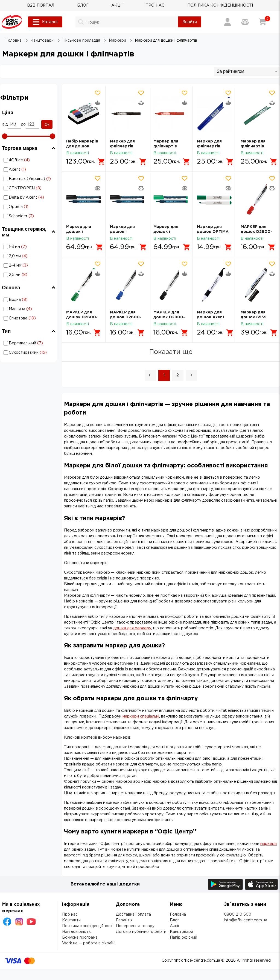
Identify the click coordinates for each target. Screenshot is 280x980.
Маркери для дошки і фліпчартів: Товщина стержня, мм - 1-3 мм (23, 247)
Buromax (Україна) (29, 179)
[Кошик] (262, 22)
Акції (174, 926)
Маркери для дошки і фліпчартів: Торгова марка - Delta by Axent (30, 198)
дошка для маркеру (132, 628)
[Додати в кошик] (101, 162)
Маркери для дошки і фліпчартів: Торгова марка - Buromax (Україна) (30, 179)
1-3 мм (29, 247)
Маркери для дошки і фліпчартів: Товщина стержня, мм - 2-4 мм (23, 265)
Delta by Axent (29, 198)
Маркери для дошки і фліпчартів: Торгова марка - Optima (30, 207)
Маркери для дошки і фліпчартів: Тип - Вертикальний (23, 343)
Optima (29, 207)
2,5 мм (29, 275)
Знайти (190, 22)
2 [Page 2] (178, 375)
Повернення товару (135, 926)
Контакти (71, 920)
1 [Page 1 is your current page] (164, 375)
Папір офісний (183, 938)
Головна (178, 915)
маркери (269, 844)
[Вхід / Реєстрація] (227, 22)
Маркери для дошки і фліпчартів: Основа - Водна (29, 300)
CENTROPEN (29, 188)
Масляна (29, 309)
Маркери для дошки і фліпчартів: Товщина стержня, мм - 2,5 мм (23, 275)
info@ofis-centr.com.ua (246, 920)
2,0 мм (29, 256)
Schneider (29, 216)
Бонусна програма (80, 938)
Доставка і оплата (133, 915)
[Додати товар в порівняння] (98, 103)
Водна (29, 300)
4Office (29, 160)
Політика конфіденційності (88, 926)
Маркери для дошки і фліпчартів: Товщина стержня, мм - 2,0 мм (23, 256)
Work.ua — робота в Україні (89, 943)
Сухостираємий (29, 353)
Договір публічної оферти (141, 932)
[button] (150, 375)
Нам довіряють (76, 932)
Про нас (70, 915)
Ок (47, 124)
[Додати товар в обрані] (98, 93)
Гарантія (124, 920)
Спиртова (29, 318)
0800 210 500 (238, 915)
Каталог (45, 22)
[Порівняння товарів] (245, 22)
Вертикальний (29, 343)
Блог (174, 920)
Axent (29, 170)
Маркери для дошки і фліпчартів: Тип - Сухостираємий (23, 353)
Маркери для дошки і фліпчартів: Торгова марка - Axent (30, 170)
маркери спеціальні (141, 716)
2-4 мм (29, 265)
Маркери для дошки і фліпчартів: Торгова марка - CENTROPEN (30, 188)
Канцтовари (181, 932)
